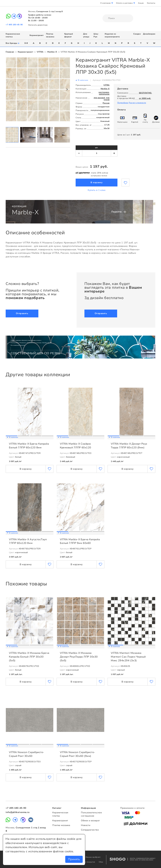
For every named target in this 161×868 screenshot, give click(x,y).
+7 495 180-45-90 (14, 25)
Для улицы (86, 35)
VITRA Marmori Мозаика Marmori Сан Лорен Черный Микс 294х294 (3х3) (128, 657)
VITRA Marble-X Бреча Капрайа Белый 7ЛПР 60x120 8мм (29, 446)
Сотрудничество (90, 830)
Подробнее (123, 103)
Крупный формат (69, 35)
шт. (97, 148)
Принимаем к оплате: (133, 808)
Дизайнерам (149, 34)
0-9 (26, 43)
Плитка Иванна (81, 17)
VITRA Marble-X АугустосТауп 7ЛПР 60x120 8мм (28, 541)
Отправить (22, 313)
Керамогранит (37, 35)
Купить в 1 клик (97, 190)
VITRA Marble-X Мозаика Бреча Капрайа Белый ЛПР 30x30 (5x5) (29, 657)
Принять (74, 859)
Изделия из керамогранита (112, 35)
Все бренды (13, 43)
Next (67, 89)
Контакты (151, 3)
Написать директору (38, 25)
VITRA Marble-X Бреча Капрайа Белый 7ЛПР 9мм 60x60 (80, 541)
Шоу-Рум (96, 35)
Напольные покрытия (86, 862)
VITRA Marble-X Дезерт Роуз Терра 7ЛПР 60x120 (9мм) (129, 446)
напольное (104, 94)
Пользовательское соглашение (91, 814)
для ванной (99, 98)
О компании (105, 3)
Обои (101, 862)
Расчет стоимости (137, 103)
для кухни (107, 99)
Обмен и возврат (90, 821)
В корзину (97, 182)
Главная (10, 52)
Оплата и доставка (124, 3)
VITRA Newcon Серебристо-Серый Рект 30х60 (27, 754)
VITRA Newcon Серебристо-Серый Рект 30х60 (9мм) (78, 754)
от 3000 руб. (145, 98)
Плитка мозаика (50, 35)
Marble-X (52, 52)
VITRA (40, 52)
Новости (86, 825)
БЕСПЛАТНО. (145, 93)
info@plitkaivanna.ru (18, 812)
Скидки (137, 34)
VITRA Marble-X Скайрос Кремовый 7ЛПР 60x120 (76, 446)
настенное (104, 92)
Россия (106, 103)
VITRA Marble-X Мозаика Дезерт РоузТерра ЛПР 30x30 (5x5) (79, 657)
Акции (141, 3)
